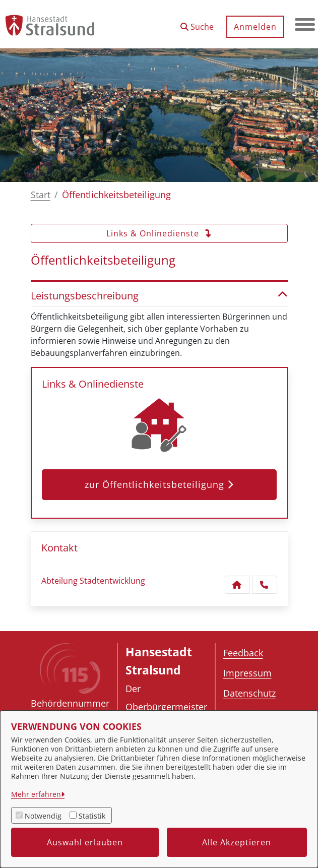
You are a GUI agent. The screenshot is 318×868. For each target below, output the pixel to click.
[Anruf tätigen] (265, 585)
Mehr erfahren (36, 794)
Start (41, 195)
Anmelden (255, 27)
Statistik (92, 816)
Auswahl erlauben (85, 842)
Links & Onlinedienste (159, 233)
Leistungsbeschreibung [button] (159, 296)
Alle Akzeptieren (237, 842)
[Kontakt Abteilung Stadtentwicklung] (237, 585)
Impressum (247, 673)
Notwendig (43, 816)
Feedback (243, 653)
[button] (197, 23)
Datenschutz (249, 693)
